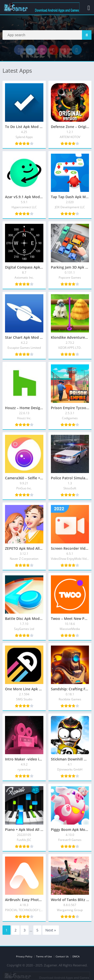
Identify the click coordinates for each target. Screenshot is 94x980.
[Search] (47, 35)
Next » (51, 930)
